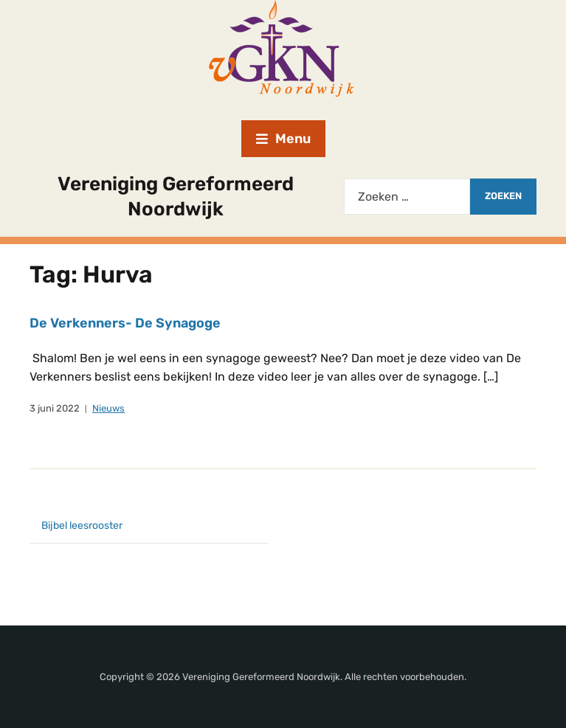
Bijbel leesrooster (82, 526)
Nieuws (108, 408)
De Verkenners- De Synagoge (125, 323)
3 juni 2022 (55, 408)
